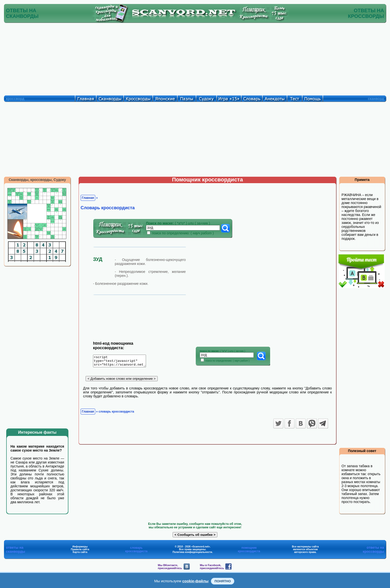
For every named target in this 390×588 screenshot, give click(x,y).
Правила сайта (80, 549)
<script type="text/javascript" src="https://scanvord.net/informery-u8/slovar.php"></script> (122, 362)
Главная (88, 198)
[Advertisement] (195, 58)
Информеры (80, 547)
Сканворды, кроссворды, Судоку (37, 180)
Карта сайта (80, 552)
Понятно (223, 581)
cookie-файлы (195, 581)
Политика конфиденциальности (192, 552)
